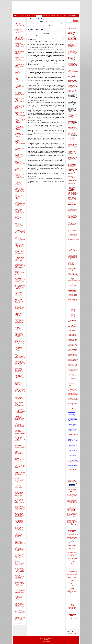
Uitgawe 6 (73, 314)
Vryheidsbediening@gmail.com (74, 281)
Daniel (72, 557)
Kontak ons (43, 642)
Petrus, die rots (72, 560)
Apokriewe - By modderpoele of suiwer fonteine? (72, 566)
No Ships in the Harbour (72, 553)
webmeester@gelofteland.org (73, 239)
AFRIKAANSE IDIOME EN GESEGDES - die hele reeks (72, 620)
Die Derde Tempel (72, 573)
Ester (72, 563)
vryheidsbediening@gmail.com (74, 434)
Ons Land (28, 16)
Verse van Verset (72, 548)
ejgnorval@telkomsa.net (73, 35)
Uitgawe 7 (73, 315)
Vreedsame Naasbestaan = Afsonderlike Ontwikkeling (72, 550)
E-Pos (31, 31)
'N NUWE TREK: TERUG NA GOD (73, 407)
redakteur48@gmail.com (73, 299)
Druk (29, 31)
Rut (72, 585)
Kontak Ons (65, 16)
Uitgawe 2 (73, 309)
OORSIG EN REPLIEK (73, 303)
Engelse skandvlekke (72, 590)
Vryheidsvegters (71, 167)
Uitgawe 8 (73, 317)
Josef (72, 584)
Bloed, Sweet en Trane (72, 227)
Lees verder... (72, 485)
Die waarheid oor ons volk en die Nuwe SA (72, 538)
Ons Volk (33, 16)
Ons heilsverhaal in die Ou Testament (72, 555)
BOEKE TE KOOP (73, 477)
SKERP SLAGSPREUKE (73, 608)
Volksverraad (70, 540)
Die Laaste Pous (72, 582)
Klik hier (68, 513)
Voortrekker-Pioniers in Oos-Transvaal (72, 592)
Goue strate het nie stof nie (72, 579)
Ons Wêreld (59, 16)
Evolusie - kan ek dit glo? (72, 558)
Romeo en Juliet (72, 562)
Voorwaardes (48, 642)
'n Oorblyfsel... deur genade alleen (72, 543)
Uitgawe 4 (73, 312)
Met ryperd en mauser (72, 577)
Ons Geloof (39, 16)
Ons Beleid (22, 16)
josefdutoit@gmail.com (73, 403)
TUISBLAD (16, 16)
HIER (76, 90)
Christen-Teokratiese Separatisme (72, 546)
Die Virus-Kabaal (73, 16)
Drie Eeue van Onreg (72, 587)
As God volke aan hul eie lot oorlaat (72, 535)
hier (77, 54)
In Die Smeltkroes (71, 202)
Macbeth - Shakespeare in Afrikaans (72, 575)
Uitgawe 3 (73, 310)
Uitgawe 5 (73, 313)
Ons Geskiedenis (52, 16)
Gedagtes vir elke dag (49, 21)
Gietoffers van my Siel (73, 469)
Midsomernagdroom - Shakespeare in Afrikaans (72, 569)
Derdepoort (72, 580)
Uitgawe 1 (73, 308)
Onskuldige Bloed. (72, 183)
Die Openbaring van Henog (72, 571)
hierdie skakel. (74, 51)
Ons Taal (45, 16)
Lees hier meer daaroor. (72, 155)
